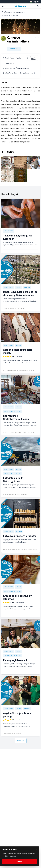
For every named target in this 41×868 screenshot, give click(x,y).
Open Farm (27, 287)
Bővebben (21, 741)
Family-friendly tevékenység (13, 411)
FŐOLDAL (7, 12)
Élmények (18, 287)
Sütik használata (11, 856)
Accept (19, 862)
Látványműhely (18, 12)
